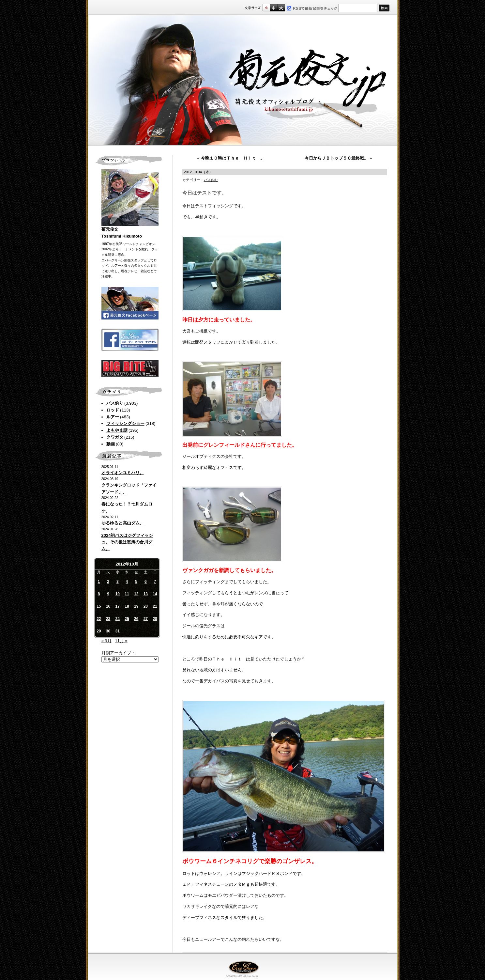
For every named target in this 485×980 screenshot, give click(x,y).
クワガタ (115, 437)
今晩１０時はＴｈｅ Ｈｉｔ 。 (233, 158)
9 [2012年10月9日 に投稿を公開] (108, 594)
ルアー (113, 417)
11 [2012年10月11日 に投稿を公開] (127, 594)
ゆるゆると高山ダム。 (123, 523)
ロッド (113, 410)
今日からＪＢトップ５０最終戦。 (336, 158)
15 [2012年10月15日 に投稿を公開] (99, 606)
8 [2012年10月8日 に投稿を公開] (99, 594)
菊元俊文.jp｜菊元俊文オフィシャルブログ (243, 81)
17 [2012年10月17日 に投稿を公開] (118, 606)
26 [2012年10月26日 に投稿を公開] (136, 619)
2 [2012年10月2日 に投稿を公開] (108, 582)
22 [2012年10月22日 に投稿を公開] (99, 619)
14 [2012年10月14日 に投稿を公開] (155, 594)
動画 (111, 444)
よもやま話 (117, 430)
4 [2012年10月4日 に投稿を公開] (127, 582)
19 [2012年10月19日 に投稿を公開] (136, 606)
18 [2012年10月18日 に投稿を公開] (127, 606)
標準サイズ (266, 8)
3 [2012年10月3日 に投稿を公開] (118, 582)
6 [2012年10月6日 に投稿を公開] (146, 582)
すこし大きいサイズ (273, 8)
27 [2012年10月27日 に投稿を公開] (146, 619)
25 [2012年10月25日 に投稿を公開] (127, 619)
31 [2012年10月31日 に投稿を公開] (118, 631)
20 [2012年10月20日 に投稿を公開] (146, 606)
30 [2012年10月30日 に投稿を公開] (108, 631)
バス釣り (115, 403)
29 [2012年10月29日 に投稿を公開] (99, 631)
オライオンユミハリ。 (123, 473)
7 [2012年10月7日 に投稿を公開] (155, 582)
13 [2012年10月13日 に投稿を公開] (146, 594)
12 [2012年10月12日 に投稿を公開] (136, 594)
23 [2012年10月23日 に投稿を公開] (108, 619)
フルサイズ (281, 8)
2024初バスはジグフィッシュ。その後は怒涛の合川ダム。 (127, 542)
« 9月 (106, 641)
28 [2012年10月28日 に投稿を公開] (155, 619)
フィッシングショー (125, 423)
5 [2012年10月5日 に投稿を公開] (136, 582)
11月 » (121, 641)
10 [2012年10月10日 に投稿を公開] (118, 594)
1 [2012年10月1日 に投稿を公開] (99, 582)
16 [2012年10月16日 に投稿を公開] (108, 606)
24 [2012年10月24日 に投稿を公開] (118, 619)
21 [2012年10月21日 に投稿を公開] (155, 606)
